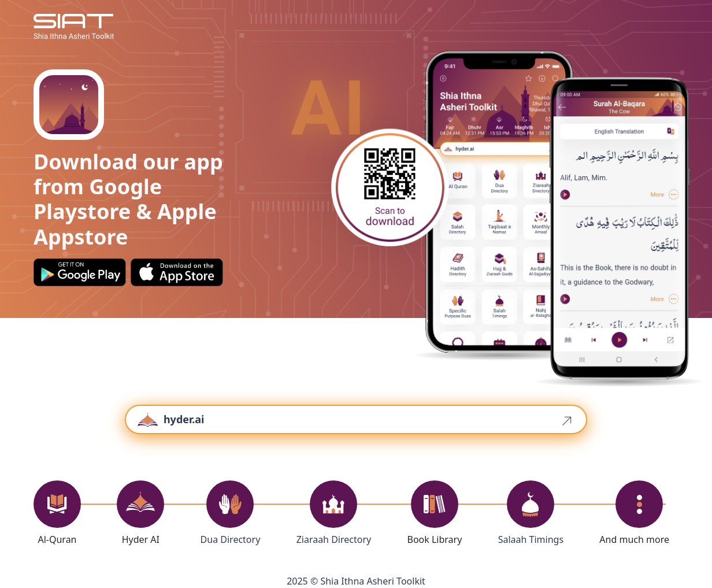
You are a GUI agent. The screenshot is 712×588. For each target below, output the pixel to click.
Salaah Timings (531, 539)
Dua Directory (231, 539)
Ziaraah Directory (334, 539)
